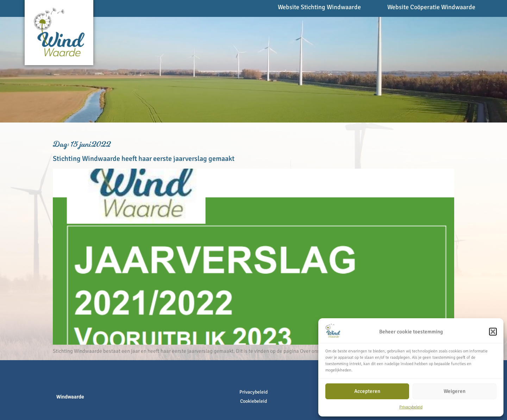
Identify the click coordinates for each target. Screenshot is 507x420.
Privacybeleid (411, 407)
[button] (493, 332)
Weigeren (455, 391)
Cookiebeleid (254, 401)
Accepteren (367, 391)
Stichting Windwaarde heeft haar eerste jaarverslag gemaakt (144, 159)
